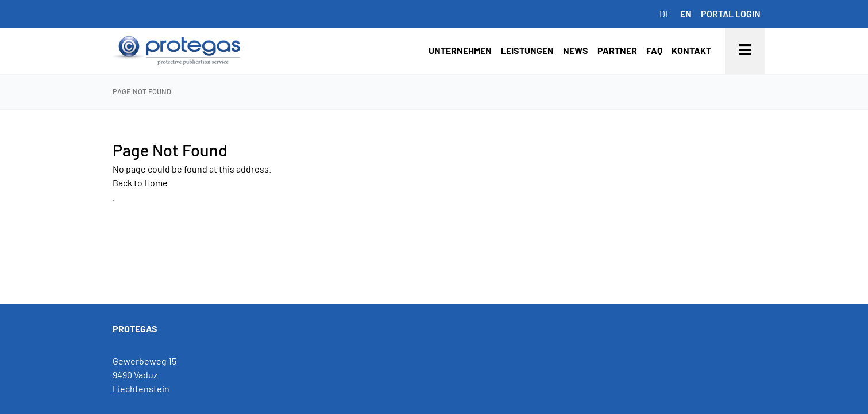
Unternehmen (460, 50)
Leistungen (527, 50)
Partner (617, 50)
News (576, 50)
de (665, 14)
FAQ (654, 50)
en (686, 14)
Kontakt (691, 50)
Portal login (731, 14)
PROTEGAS (135, 329)
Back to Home (140, 183)
